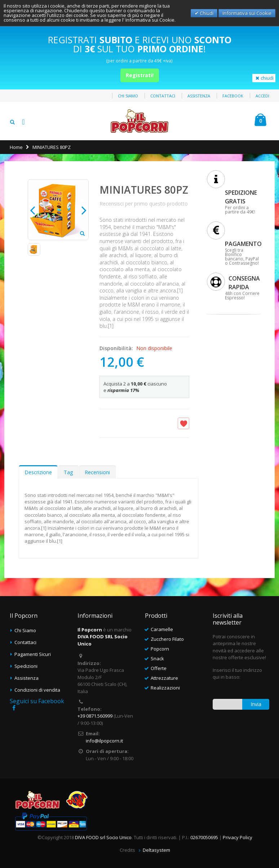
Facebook (233, 96)
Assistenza (199, 96)
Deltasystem (156, 850)
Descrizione (38, 472)
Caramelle (162, 629)
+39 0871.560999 (95, 716)
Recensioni (97, 472)
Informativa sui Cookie (247, 13)
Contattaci (163, 96)
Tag (68, 472)
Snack (157, 658)
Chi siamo (128, 96)
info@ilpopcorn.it (104, 741)
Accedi (262, 96)
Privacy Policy (238, 837)
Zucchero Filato (167, 639)
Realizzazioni (165, 688)
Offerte (159, 668)
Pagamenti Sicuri (33, 654)
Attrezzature (164, 678)
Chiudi (206, 13)
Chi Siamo (25, 630)
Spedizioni (26, 666)
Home (16, 147)
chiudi (264, 78)
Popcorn (160, 649)
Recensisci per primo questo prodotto (144, 204)
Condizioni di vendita (37, 690)
